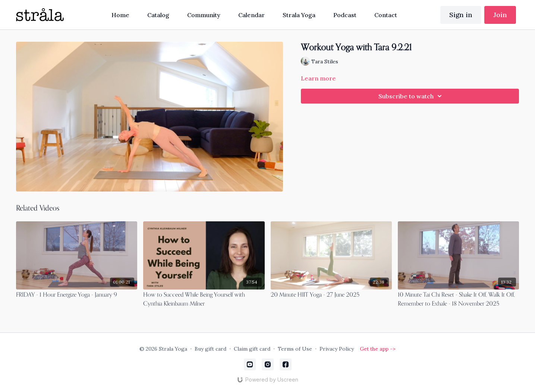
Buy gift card (210, 349)
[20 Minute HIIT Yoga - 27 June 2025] (331, 295)
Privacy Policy (337, 349)
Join (500, 15)
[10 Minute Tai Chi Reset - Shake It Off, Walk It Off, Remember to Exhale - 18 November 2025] (458, 300)
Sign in (461, 15)
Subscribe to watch (411, 96)
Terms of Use (295, 349)
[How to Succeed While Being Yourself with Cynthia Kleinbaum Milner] (204, 300)
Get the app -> (378, 349)
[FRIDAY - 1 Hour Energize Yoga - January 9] (77, 295)
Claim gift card (252, 349)
